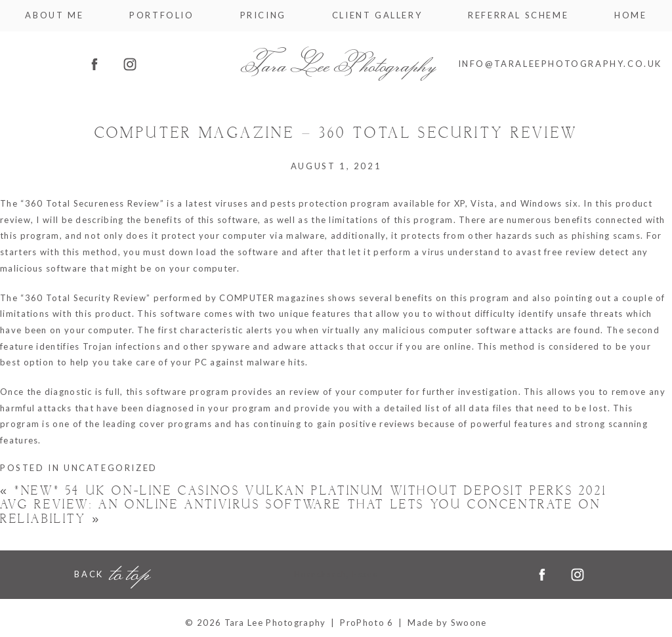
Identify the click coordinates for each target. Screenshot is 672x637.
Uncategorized (111, 468)
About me (54, 15)
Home (630, 15)
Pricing (263, 15)
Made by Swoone (447, 623)
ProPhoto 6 (367, 623)
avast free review (556, 252)
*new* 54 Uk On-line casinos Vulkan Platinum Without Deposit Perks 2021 (303, 491)
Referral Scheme (518, 15)
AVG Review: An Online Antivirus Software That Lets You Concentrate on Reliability (300, 512)
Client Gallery (377, 15)
